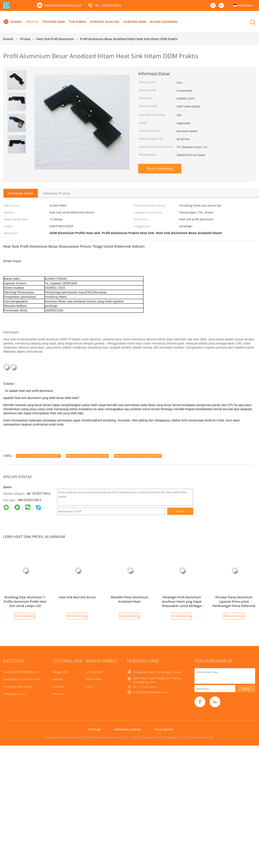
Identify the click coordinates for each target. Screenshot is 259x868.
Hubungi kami (135, 22)
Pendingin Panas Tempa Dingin (24, 679)
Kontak (180, 511)
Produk (32, 22)
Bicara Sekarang (164, 22)
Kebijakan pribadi (128, 729)
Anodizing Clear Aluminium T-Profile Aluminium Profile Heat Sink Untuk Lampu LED (25, 601)
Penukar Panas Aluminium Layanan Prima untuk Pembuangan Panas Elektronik (234, 601)
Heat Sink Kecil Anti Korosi (77, 597)
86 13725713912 (39, 493)
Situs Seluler (164, 729)
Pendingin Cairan (14, 694)
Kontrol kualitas (105, 22)
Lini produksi (94, 672)
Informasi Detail (21, 193)
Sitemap (94, 729)
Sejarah (58, 679)
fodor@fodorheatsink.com (63, 5)
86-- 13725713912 (108, 5)
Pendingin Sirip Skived (18, 687)
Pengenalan (60, 672)
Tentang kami (54, 22)
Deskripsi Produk (57, 193)
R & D (89, 687)
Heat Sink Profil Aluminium (21, 672)
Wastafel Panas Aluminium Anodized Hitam (129, 599)
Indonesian (245, 5)
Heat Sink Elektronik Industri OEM (87, 456)
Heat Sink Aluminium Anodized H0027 (138, 456)
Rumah (13, 22)
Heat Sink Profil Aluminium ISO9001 (38, 456)
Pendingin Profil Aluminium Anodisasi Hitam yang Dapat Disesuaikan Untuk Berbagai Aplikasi (182, 604)
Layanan (58, 687)
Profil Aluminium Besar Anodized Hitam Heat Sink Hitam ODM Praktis (129, 39)
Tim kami (59, 694)
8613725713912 (30, 500)
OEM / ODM (93, 679)
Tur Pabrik (77, 22)
